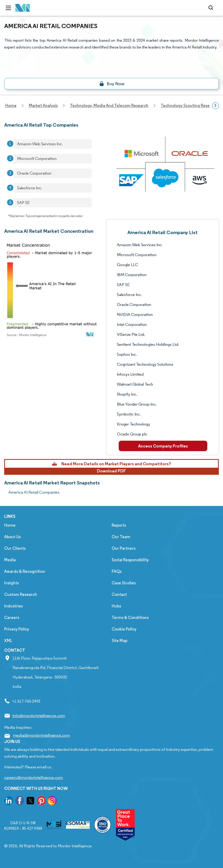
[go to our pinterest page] (41, 802)
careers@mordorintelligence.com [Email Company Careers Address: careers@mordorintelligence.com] (34, 777)
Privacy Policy (17, 629)
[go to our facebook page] (20, 802)
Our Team (121, 537)
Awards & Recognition (25, 571)
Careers (12, 618)
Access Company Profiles (163, 446)
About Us (12, 537)
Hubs (116, 606)
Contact (119, 594)
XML (8, 641)
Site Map (119, 641)
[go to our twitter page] (30, 802)
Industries (13, 606)
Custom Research (21, 594)
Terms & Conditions (130, 618)
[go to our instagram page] (52, 802)
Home (10, 525)
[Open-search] (212, 8)
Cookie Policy (124, 629)
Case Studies (124, 583)
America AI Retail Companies (34, 492)
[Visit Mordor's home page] (23, 8)
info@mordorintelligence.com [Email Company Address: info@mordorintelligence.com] (39, 716)
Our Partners (124, 548)
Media (10, 560)
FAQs (117, 571)
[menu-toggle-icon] (8, 8)
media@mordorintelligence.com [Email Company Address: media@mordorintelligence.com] (42, 735)
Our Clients (15, 548)
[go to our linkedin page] (9, 802)
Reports (119, 525)
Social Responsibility (130, 560)
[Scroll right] (215, 106)
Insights (12, 583)
